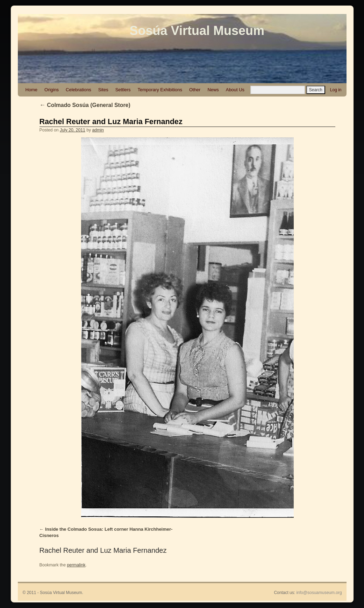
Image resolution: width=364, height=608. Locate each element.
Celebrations (78, 90)
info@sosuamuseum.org (319, 593)
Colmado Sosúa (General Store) (85, 105)
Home (32, 90)
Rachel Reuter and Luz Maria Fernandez (111, 121)
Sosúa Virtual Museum (197, 31)
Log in (336, 90)
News (213, 90)
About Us (235, 90)
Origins (52, 90)
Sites (103, 90)
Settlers (123, 90)
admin (98, 130)
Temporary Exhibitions (160, 90)
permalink (76, 565)
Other (195, 90)
